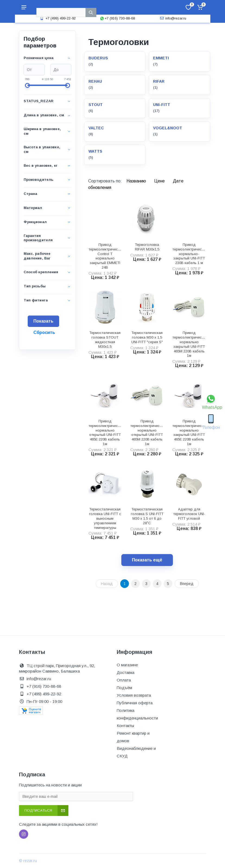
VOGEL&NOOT (168, 128)
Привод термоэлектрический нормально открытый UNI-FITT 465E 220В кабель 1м (106, 433)
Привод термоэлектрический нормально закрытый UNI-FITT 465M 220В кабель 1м (190, 344)
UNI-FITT (162, 105)
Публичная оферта (135, 703)
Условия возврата (134, 695)
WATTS (95, 151)
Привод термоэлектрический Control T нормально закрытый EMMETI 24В (106, 256)
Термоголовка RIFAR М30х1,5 (147, 247)
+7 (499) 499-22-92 (57, 18)
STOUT (96, 105)
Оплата (124, 680)
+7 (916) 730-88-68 (117, 18)
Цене (160, 181)
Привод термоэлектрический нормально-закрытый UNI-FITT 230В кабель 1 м (190, 254)
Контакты (125, 726)
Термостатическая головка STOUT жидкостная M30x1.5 (105, 340)
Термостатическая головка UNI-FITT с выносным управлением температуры (105, 518)
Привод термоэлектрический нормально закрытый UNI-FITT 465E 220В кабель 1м (190, 433)
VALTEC (96, 128)
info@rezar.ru (172, 18)
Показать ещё (147, 560)
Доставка (126, 672)
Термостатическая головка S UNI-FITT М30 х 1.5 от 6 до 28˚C (147, 516)
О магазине (127, 665)
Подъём (124, 688)
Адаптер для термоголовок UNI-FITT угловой (189, 514)
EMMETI (161, 58)
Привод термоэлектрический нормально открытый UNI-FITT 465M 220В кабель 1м (148, 433)
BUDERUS (98, 58)
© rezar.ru (28, 861)
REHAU (95, 81)
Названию (137, 181)
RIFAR (159, 81)
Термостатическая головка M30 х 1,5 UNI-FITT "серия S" (147, 337)
